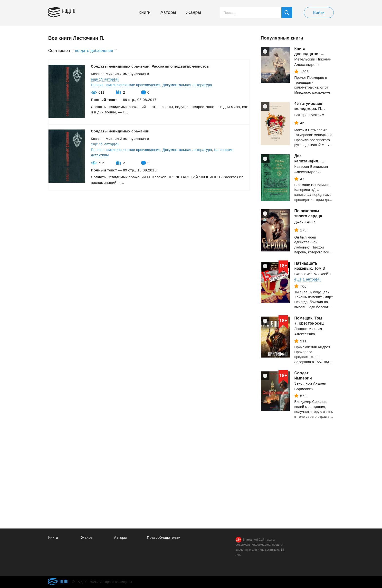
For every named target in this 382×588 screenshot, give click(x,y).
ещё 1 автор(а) (307, 279)
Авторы (168, 12)
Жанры (194, 12)
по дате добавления (96, 50)
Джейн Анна (305, 222)
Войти (319, 13)
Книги (145, 12)
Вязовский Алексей (311, 274)
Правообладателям (164, 538)
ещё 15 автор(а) (105, 79)
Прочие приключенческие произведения (127, 85)
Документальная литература (190, 85)
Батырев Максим (309, 115)
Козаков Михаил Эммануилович (119, 74)
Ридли (71, 11)
